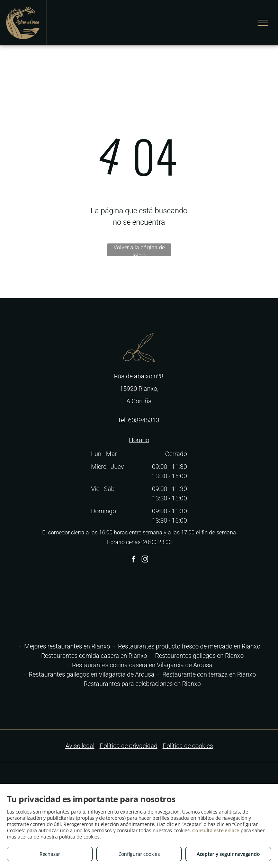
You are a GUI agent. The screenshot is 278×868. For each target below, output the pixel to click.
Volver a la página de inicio (139, 250)
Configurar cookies (139, 854)
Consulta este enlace (216, 830)
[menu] (263, 23)
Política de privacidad (129, 746)
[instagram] (145, 560)
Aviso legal (80, 746)
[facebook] (133, 560)
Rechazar (50, 854)
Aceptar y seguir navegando (228, 854)
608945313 (144, 420)
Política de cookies (188, 746)
